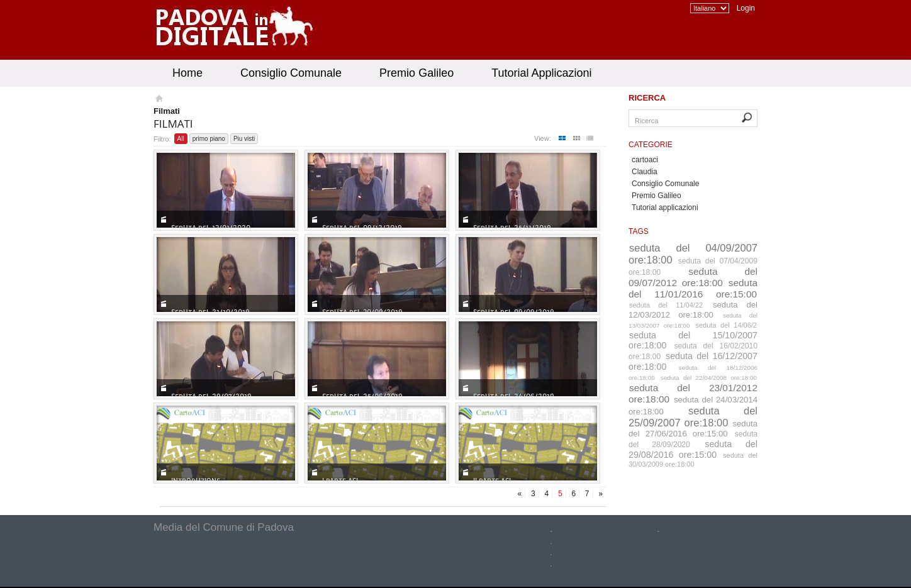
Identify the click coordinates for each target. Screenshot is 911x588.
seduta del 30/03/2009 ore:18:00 (693, 460)
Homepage (158, 100)
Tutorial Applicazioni (541, 73)
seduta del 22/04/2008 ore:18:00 (709, 378)
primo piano (209, 139)
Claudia (645, 172)
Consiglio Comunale (291, 73)
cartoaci (645, 160)
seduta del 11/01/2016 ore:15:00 (693, 288)
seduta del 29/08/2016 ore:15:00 (693, 449)
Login (746, 8)
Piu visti (244, 139)
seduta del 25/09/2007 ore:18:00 (693, 417)
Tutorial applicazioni (665, 208)
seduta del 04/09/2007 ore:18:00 (693, 254)
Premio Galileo (416, 73)
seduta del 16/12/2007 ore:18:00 (693, 361)
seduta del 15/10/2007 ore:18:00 (693, 340)
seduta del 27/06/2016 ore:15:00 (693, 429)
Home (187, 73)
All (181, 139)
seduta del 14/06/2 (727, 325)
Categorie (651, 145)
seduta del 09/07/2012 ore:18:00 (693, 277)
